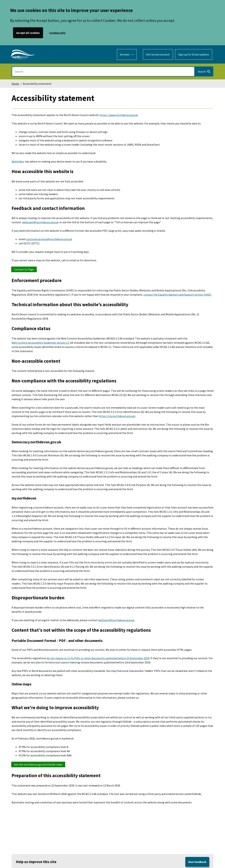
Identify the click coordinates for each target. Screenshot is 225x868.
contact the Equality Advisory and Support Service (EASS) (177, 295)
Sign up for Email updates (194, 54)
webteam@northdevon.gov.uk (40, 222)
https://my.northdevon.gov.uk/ (117, 416)
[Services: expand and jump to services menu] (127, 54)
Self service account (158, 54)
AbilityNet (18, 161)
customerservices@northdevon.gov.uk (49, 239)
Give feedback (197, 862)
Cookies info (57, 33)
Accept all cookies (28, 33)
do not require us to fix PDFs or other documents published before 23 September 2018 (98, 658)
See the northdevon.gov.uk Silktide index (38, 764)
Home (15, 84)
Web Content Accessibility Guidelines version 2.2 (40, 343)
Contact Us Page (24, 269)
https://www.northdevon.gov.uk (119, 115)
